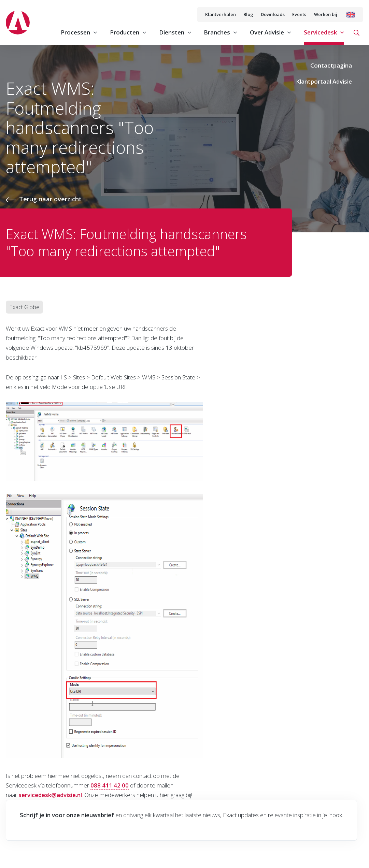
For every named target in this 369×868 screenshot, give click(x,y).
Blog (248, 14)
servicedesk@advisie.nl (50, 795)
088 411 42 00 (110, 785)
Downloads (273, 14)
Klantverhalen (221, 14)
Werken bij (326, 14)
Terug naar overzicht (50, 199)
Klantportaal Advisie (324, 81)
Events (299, 14)
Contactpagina (331, 65)
